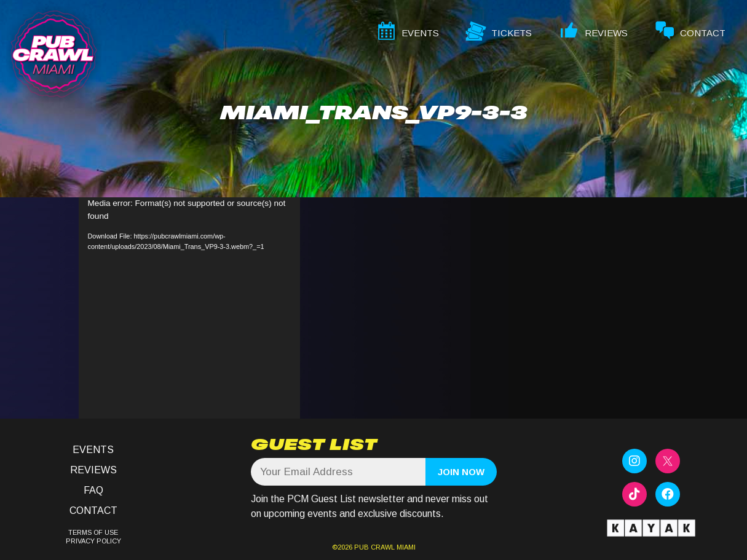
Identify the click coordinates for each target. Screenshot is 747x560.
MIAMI (405, 547)
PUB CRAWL (374, 547)
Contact (93, 511)
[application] (189, 308)
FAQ (93, 490)
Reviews (93, 470)
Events (93, 450)
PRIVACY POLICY (93, 541)
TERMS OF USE (93, 532)
